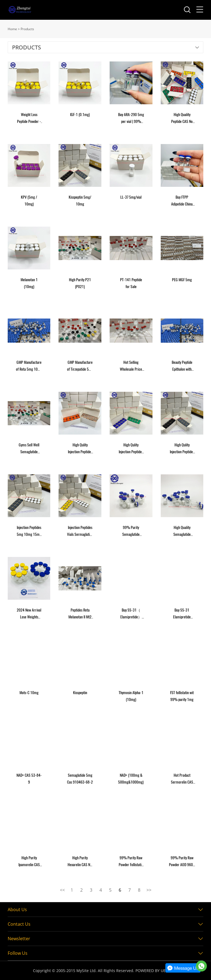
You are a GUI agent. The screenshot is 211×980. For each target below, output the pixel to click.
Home (12, 29)
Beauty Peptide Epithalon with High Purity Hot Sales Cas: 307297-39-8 (182, 366)
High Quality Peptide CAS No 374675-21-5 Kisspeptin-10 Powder (182, 118)
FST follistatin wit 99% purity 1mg (182, 696)
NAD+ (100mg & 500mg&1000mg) (131, 779)
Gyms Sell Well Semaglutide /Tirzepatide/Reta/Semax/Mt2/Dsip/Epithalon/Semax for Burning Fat (29, 449)
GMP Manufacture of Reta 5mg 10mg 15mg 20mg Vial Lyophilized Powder (29, 366)
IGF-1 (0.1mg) (80, 115)
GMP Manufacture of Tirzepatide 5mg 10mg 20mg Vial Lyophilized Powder (80, 366)
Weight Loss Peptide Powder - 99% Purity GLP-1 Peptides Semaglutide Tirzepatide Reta (29, 118)
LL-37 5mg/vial (131, 197)
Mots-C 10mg (29, 693)
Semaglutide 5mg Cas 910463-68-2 (80, 779)
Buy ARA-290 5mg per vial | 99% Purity (131, 118)
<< (62, 890)
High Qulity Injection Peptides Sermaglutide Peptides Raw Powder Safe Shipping (80, 449)
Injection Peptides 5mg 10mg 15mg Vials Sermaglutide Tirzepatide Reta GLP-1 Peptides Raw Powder (29, 531)
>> (149, 890)
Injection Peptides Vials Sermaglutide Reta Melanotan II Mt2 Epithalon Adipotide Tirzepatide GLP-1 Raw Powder (80, 531)
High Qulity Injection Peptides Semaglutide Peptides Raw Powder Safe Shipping (131, 449)
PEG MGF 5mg (182, 280)
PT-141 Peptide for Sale (131, 283)
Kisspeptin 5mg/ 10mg (80, 201)
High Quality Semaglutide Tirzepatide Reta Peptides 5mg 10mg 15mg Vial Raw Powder (182, 531)
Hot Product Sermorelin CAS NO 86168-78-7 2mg (182, 779)
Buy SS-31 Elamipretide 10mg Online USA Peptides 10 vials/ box (182, 614)
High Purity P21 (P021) (80, 283)
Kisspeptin (80, 693)
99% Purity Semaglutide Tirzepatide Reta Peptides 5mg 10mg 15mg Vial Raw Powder (131, 531)
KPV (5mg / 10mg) (29, 201)
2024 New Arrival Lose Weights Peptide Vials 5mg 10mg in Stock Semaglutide (29, 614)
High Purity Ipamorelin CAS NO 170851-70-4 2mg (29, 862)
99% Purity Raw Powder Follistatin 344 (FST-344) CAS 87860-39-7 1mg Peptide (131, 862)
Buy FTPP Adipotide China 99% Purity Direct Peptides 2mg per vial (182, 201)
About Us (17, 909)
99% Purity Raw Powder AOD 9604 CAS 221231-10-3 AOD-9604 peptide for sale (182, 862)
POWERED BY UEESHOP (157, 971)
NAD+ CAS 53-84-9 (29, 779)
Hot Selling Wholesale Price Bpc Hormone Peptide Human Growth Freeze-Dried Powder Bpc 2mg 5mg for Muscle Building (131, 366)
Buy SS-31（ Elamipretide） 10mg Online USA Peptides (131, 614)
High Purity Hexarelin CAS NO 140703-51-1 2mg (80, 862)
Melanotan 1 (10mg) (29, 283)
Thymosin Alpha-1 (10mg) (131, 696)
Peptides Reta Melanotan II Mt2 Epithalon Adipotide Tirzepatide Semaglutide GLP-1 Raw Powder (80, 614)
